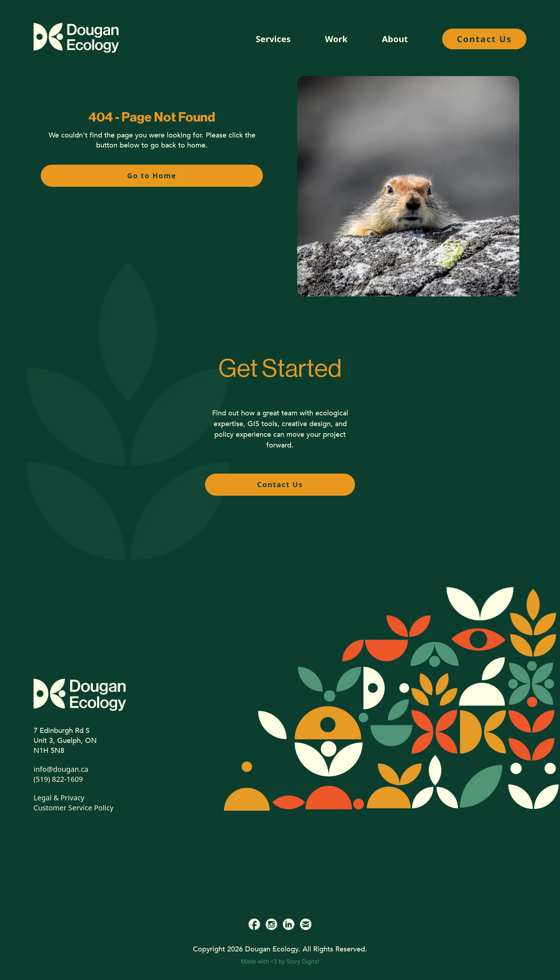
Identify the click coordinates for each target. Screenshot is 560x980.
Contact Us (484, 39)
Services (273, 39)
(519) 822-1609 (58, 779)
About (395, 39)
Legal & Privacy (59, 798)
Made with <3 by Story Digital (280, 961)
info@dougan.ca (61, 769)
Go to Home (152, 176)
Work (336, 39)
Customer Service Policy (74, 808)
